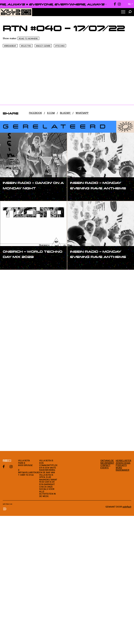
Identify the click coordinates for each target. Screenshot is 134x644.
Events (104, 468)
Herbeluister (123, 461)
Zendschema (123, 463)
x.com (51, 113)
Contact (105, 465)
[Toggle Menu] (123, 12)
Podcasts (121, 465)
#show (10, 195)
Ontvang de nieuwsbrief (107, 462)
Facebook (35, 113)
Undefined (127, 507)
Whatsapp (82, 113)
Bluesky (66, 113)
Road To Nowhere (28, 38)
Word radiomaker (122, 469)
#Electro (26, 46)
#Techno (60, 46)
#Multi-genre (43, 46)
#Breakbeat (10, 46)
